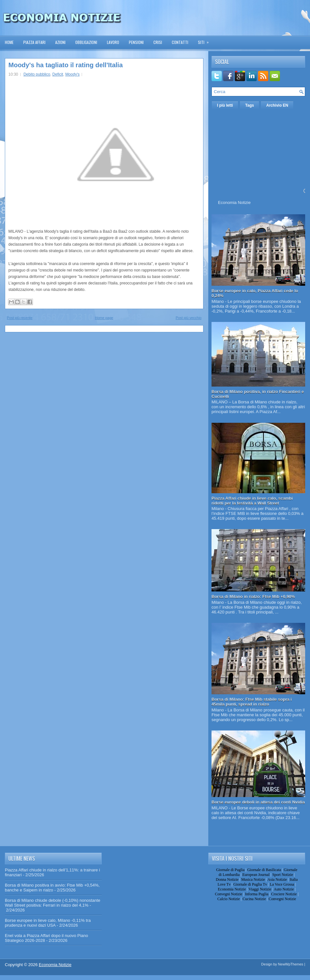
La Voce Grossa (282, 884)
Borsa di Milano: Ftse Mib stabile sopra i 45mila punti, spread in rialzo (252, 702)
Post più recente (20, 318)
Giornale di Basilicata (264, 870)
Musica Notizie (253, 879)
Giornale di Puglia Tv (250, 884)
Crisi (158, 42)
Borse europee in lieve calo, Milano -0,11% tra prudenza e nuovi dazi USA (48, 923)
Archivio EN (277, 105)
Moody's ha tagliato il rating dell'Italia (66, 65)
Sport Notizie (283, 875)
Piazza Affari (34, 42)
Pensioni (136, 42)
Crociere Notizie (284, 894)
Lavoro (113, 42)
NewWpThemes (291, 964)
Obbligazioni (86, 42)
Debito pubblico (37, 74)
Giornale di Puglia (230, 870)
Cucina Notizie (254, 899)
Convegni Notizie (228, 894)
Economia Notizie (234, 202)
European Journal (256, 875)
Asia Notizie (277, 879)
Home (9, 42)
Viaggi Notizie (260, 889)
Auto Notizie (284, 889)
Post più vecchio (189, 318)
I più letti (225, 105)
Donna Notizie (227, 879)
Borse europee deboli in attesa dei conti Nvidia (258, 802)
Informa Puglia (257, 894)
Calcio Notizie (229, 899)
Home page (104, 318)
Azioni (60, 42)
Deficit (58, 74)
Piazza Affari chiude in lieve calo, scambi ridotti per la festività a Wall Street (252, 501)
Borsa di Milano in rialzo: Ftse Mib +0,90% (253, 597)
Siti (205, 40)
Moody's (72, 74)
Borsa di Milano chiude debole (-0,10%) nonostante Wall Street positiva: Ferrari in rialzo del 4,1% (53, 903)
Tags (249, 105)
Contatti (180, 42)
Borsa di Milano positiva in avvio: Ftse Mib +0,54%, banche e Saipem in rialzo (52, 888)
